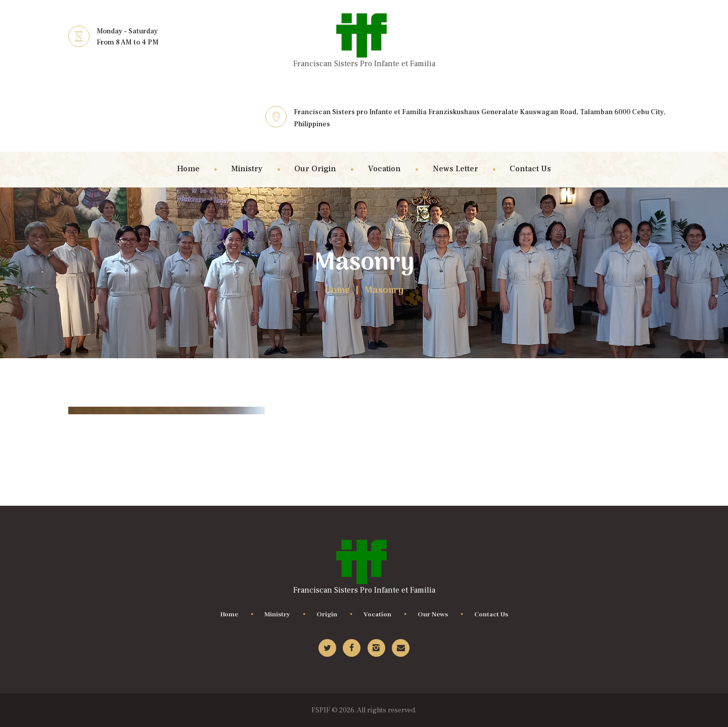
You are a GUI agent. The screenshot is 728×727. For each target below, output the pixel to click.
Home (337, 291)
